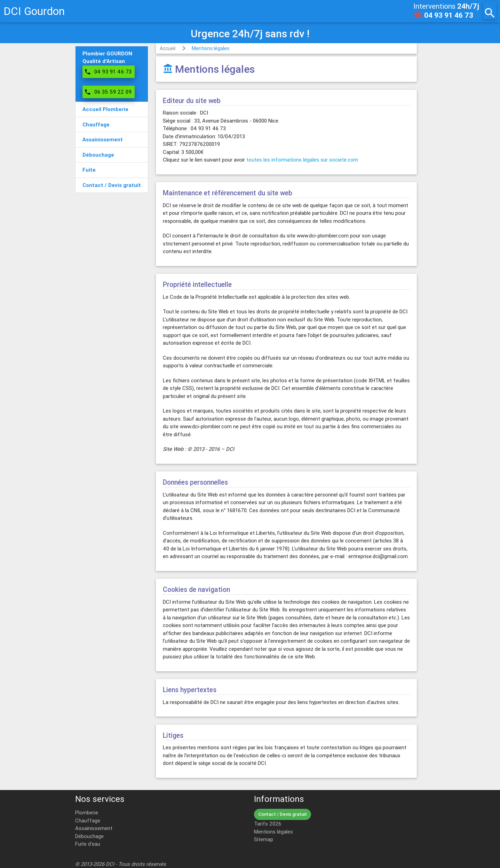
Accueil (168, 48)
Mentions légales (211, 48)
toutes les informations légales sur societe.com (302, 160)
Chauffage (88, 820)
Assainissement (94, 828)
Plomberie (87, 812)
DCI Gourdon (34, 11)
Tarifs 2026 (268, 824)
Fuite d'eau (88, 844)
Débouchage (89, 836)
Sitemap (264, 839)
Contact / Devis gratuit (283, 814)
